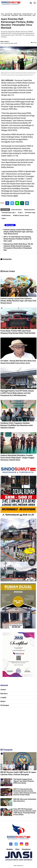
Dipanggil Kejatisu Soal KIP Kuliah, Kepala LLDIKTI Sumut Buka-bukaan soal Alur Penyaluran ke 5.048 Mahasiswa (17, 393)
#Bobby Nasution (29, 210)
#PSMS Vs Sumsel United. (21, 215)
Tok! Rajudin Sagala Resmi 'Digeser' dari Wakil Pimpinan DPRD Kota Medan (24, 781)
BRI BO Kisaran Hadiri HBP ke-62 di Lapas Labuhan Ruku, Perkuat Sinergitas (18, 773)
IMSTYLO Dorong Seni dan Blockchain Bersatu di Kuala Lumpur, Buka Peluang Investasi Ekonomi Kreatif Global (25, 792)
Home (2, 14)
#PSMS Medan (6, 215)
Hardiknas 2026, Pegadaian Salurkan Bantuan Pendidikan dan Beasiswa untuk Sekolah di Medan (17, 425)
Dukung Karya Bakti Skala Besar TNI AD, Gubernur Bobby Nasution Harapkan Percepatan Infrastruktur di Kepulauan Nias (18, 247)
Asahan (3, 690)
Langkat (3, 697)
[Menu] (35, 3)
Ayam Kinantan (9, 14)
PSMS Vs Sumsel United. (25, 15)
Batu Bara (4, 694)
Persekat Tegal (6, 15)
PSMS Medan (15, 15)
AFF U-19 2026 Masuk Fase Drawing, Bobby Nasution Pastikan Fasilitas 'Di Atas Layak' (17, 239)
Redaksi (10, 849)
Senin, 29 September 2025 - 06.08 (9, 43)
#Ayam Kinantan (16, 210)
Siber (17, 849)
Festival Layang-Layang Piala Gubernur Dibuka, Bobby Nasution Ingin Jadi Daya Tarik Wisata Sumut (18, 232)
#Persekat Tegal (30, 213)
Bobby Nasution (17, 14)
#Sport (4, 218)
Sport (34, 15)
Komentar (34, 42)
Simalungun (5, 705)
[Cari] (31, 3)
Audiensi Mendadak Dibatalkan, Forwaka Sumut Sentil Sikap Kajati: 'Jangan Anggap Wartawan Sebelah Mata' (17, 458)
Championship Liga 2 (27, 14)
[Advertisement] (18, 727)
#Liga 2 (20, 213)
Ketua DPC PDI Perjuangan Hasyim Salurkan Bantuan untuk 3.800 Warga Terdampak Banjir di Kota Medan (25, 812)
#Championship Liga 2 (9, 213)
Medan (3, 701)
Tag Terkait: (5, 210)
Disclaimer (26, 849)
